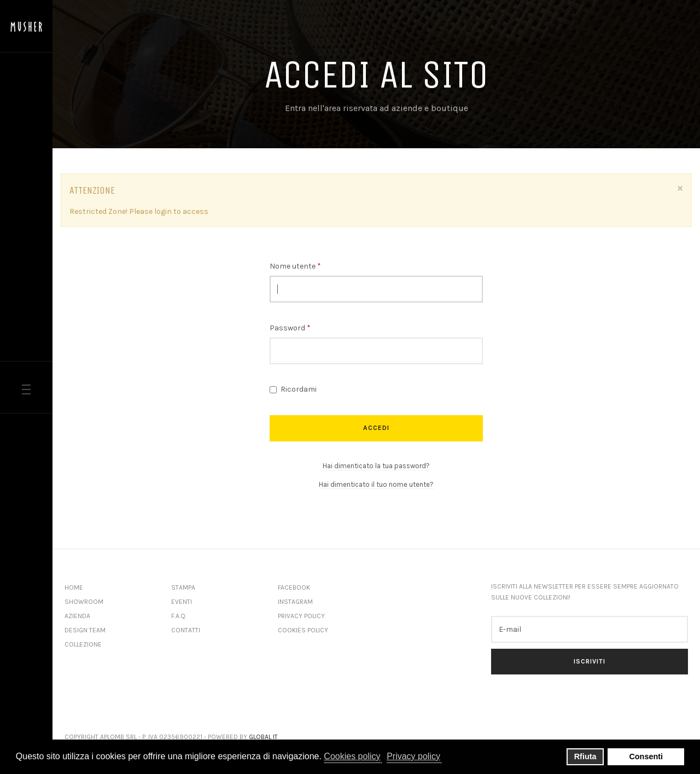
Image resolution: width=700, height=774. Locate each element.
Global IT (263, 737)
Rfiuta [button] (585, 756)
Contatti (186, 630)
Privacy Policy (301, 616)
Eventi (182, 602)
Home (74, 587)
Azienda (77, 616)
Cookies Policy (303, 630)
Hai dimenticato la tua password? (376, 466)
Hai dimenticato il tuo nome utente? (376, 484)
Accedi (376, 428)
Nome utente (295, 266)
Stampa (183, 587)
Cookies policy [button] (352, 756)
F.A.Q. (179, 616)
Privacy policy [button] (413, 756)
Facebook (294, 587)
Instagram (295, 602)
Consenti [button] (646, 756)
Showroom (84, 602)
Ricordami (293, 389)
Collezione (83, 644)
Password (290, 328)
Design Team (85, 630)
